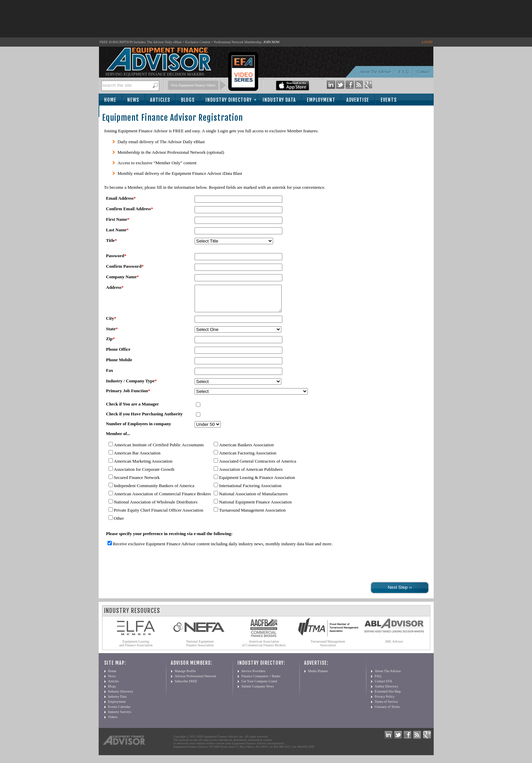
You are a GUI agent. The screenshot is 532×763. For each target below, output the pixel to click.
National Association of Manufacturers (253, 499)
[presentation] (156, 570)
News (133, 100)
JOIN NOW (271, 42)
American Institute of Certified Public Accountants (159, 450)
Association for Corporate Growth (144, 474)
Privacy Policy (385, 702)
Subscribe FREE (186, 686)
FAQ (378, 681)
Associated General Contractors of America (258, 466)
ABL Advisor (394, 646)
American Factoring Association (248, 458)
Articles (160, 100)
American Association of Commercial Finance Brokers (163, 499)
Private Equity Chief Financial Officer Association (159, 515)
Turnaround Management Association (252, 515)
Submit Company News (258, 691)
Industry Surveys (120, 717)
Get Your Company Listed (259, 686)
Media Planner (318, 676)
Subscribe (118, 112)
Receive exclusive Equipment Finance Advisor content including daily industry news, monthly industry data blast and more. (223, 549)
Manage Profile (185, 676)
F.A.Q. (404, 72)
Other (119, 523)
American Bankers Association (246, 450)
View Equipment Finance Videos (193, 85)
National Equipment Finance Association (255, 507)
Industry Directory (229, 100)
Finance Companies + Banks (261, 681)
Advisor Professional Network (196, 681)
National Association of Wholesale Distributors (156, 507)
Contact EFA (384, 686)
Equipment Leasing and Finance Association (136, 648)
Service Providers (254, 676)
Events (389, 100)
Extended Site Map (388, 696)
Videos (113, 722)
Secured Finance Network (137, 483)
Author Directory (387, 691)
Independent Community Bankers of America (154, 491)
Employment (321, 100)
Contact (423, 72)
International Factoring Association (250, 491)
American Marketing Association (143, 466)
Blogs (188, 100)
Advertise (358, 100)
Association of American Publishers (251, 474)
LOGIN (427, 42)
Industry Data (279, 100)
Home (110, 100)
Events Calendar (119, 712)
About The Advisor (376, 72)
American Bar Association (137, 458)
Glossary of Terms (387, 712)
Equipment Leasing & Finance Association (257, 483)
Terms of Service (386, 707)
